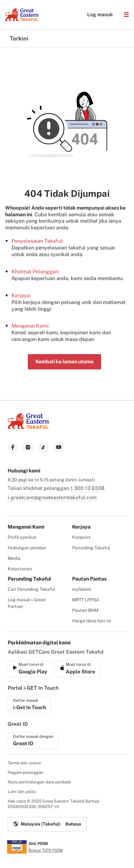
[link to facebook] (13, 447)
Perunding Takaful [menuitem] (91, 548)
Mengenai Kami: (30, 326)
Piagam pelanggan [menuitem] (26, 772)
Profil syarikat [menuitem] (22, 537)
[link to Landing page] (28, 430)
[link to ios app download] (30, 669)
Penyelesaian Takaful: (38, 241)
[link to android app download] (78, 669)
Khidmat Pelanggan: (35, 272)
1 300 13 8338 (87, 488)
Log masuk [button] (97, 15)
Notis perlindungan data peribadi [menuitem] (39, 782)
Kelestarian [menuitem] (20, 569)
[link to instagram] (28, 447)
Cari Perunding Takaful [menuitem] (31, 589)
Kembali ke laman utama (64, 362)
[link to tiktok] (43, 447)
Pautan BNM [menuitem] (85, 610)
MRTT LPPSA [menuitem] (86, 600)
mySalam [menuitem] (82, 589)
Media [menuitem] (14, 558)
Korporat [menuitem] (81, 537)
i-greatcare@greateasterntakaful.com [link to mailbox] (52, 497)
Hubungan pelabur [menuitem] (27, 548)
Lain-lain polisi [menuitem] (22, 792)
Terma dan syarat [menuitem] (24, 763)
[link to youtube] (59, 447)
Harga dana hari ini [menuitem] (92, 621)
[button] (126, 15)
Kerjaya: (21, 296)
